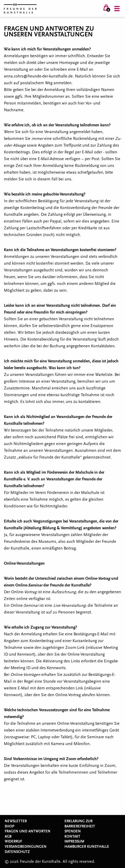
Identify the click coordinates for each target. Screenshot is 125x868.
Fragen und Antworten (28, 831)
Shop (9, 826)
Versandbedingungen (26, 847)
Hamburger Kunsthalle (87, 847)
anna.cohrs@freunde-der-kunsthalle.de (38, 76)
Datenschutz (17, 852)
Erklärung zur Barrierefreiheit (80, 824)
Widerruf (13, 841)
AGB (8, 837)
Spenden (73, 831)
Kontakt (72, 837)
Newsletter (16, 821)
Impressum (74, 841)
